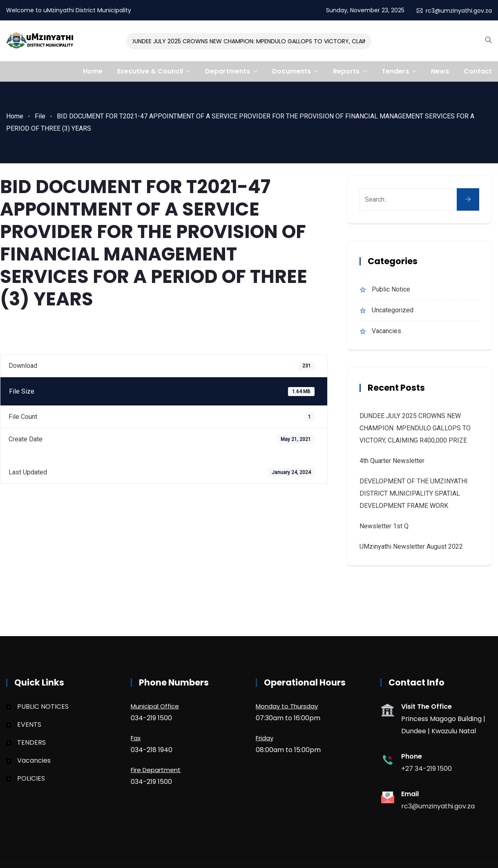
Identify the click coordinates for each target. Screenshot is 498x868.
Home (93, 71)
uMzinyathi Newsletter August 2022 (411, 546)
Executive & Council (150, 71)
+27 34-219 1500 (427, 769)
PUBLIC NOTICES (43, 707)
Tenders (395, 71)
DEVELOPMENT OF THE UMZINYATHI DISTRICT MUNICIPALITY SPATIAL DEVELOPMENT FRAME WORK (414, 493)
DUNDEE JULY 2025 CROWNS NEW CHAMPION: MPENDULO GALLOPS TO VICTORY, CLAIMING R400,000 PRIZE (278, 41)
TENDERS (31, 742)
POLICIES (31, 778)
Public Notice (391, 289)
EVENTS (29, 724)
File (40, 116)
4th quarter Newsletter (392, 461)
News (440, 71)
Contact (478, 71)
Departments (228, 71)
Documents (291, 71)
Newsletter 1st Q (384, 526)
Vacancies (386, 331)
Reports (346, 71)
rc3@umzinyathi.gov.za (459, 11)
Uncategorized (393, 310)
